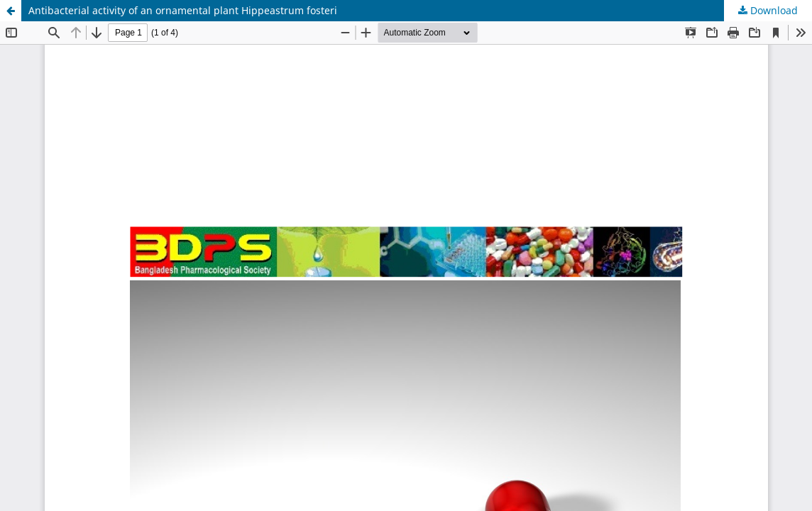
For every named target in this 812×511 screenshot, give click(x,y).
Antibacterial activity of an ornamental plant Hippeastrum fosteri (183, 10)
